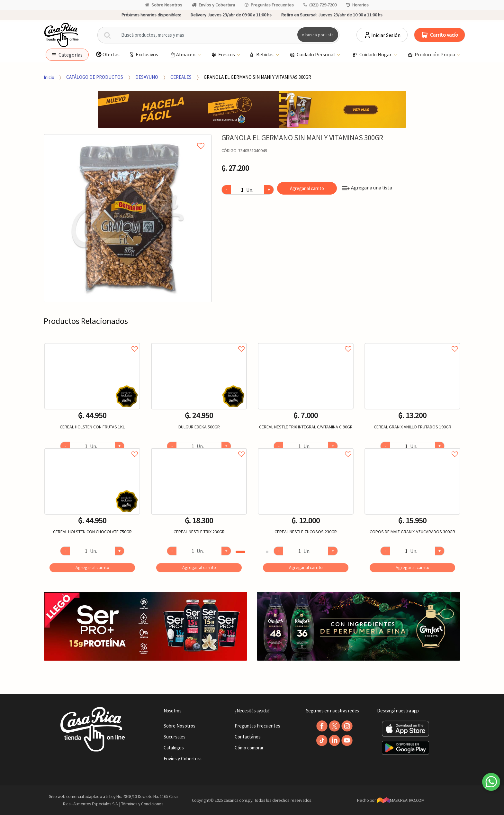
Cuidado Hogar (372, 55)
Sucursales (175, 737)
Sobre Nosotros (164, 5)
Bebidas (262, 55)
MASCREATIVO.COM (401, 800)
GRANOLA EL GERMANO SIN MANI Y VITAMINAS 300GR (257, 77)
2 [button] (267, 552)
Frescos (224, 55)
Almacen (183, 55)
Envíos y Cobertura (213, 5)
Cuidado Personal (313, 55)
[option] (128, 218)
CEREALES (181, 77)
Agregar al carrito (307, 188)
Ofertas (108, 55)
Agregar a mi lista (128, 139)
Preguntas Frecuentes (269, 5)
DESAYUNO (147, 77)
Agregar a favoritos (92, 342)
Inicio (49, 77)
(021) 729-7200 (320, 5)
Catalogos (174, 748)
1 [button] (240, 552)
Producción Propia (432, 55)
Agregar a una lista (367, 188)
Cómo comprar (249, 748)
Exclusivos (143, 55)
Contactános (248, 737)
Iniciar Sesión (382, 35)
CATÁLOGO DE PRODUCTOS (95, 77)
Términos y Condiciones (142, 804)
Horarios (357, 5)
